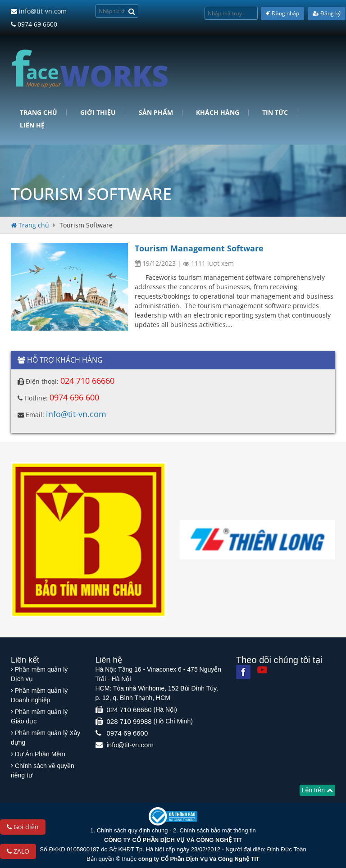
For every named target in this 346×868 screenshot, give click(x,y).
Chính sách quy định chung (132, 830)
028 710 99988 (129, 721)
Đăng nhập (282, 13)
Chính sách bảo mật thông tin (217, 830)
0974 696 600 (74, 397)
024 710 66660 (87, 381)
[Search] (132, 11)
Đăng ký (327, 13)
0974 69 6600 (34, 24)
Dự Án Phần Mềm (40, 754)
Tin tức (275, 113)
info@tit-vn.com (39, 11)
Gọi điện (23, 827)
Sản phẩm (156, 113)
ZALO (18, 851)
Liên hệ (32, 125)
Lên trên (317, 790)
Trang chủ (39, 113)
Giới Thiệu (98, 113)
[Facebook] (243, 672)
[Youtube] (262, 670)
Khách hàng (218, 113)
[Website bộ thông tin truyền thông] (173, 816)
